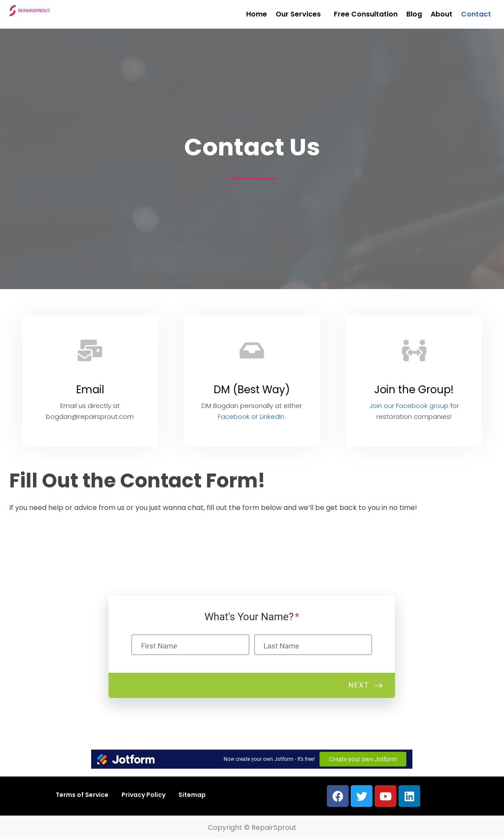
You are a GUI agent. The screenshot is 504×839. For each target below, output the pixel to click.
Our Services (298, 14)
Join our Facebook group (409, 406)
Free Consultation (366, 14)
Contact (476, 14)
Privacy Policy (143, 795)
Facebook (234, 416)
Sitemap (192, 795)
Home (257, 14)
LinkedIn (272, 416)
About (441, 14)
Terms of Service (82, 795)
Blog (414, 14)
